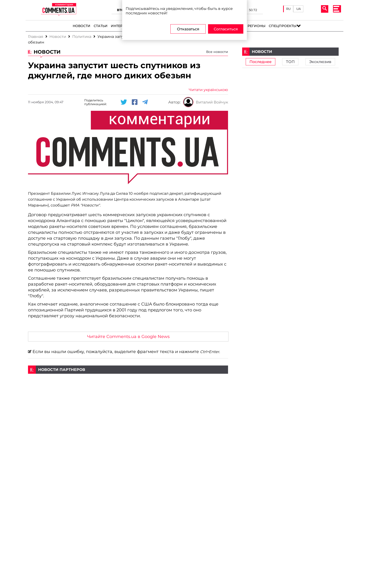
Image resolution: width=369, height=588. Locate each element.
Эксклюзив (320, 62)
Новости (82, 26)
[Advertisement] (128, 407)
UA (299, 9)
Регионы (257, 26)
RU (288, 9)
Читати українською (208, 90)
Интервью (121, 26)
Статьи (101, 26)
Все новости (217, 52)
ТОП (290, 62)
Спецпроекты (283, 26)
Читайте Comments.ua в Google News (128, 336)
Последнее (261, 62)
